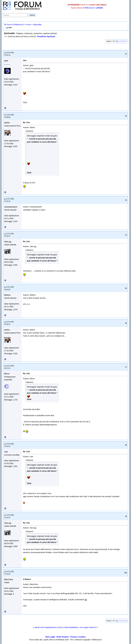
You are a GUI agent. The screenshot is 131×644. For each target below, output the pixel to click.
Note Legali (50, 637)
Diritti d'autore (63, 637)
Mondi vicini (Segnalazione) (46, 627)
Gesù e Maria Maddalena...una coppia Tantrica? (77, 627)
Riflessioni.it (90, 8)
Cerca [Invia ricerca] (32, 15)
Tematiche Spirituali (46, 36)
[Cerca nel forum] (15, 15)
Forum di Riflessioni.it (15, 25)
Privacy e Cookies (78, 637)
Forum (28, 25)
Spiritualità (37, 25)
